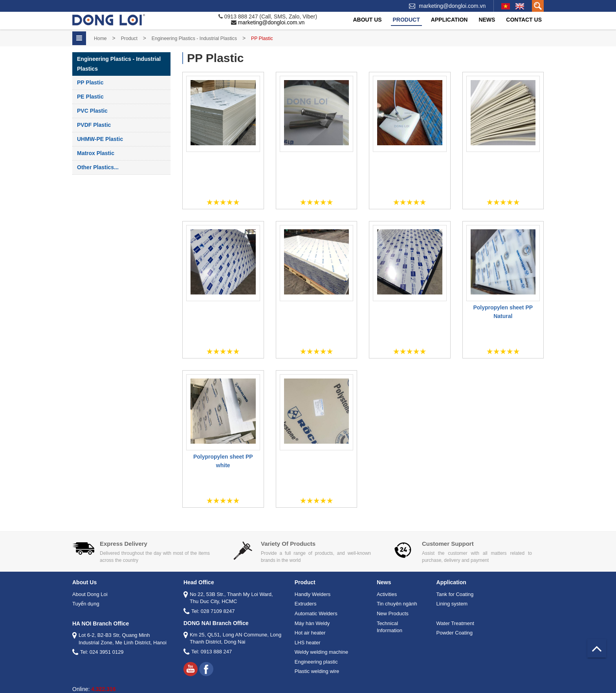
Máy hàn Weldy (312, 623)
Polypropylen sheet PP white (223, 461)
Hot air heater (310, 633)
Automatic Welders (316, 613)
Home (100, 38)
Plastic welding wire (317, 671)
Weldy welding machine (321, 652)
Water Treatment (455, 623)
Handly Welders (313, 594)
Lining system (452, 604)
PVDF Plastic (94, 125)
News (487, 20)
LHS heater (308, 643)
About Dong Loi (90, 594)
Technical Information (390, 627)
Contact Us (524, 20)
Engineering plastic (316, 662)
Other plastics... (98, 167)
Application (449, 20)
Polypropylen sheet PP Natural (503, 312)
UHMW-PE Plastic (100, 139)
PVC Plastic (92, 111)
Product (406, 20)
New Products (393, 613)
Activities (387, 594)
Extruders (306, 604)
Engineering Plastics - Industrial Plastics (194, 38)
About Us (367, 20)
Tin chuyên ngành (397, 604)
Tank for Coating (455, 594)
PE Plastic (90, 97)
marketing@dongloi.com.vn (452, 6)
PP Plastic (90, 82)
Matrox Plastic (96, 153)
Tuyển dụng (86, 604)
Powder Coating (455, 633)
